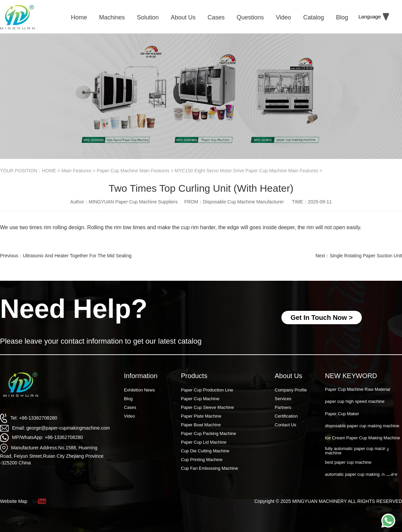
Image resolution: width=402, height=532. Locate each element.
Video (129, 416)
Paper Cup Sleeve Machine (207, 407)
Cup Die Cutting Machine (205, 451)
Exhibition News (140, 390)
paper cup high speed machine (355, 401)
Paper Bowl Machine (201, 425)
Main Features (76, 171)
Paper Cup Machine (200, 399)
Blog (128, 399)
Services (283, 399)
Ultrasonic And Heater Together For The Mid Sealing (77, 256)
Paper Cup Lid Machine (204, 442)
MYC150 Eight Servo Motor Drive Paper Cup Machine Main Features (247, 171)
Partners (283, 407)
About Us (288, 376)
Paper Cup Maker (342, 414)
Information (141, 376)
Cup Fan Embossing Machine (210, 468)
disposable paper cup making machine (362, 426)
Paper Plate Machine (201, 416)
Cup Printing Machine (202, 460)
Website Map (14, 501)
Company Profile (291, 390)
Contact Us (285, 425)
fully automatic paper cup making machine (357, 451)
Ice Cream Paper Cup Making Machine (362, 438)
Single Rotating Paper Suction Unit (366, 256)
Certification (286, 416)
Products (194, 376)
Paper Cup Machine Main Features (133, 171)
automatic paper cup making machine (361, 474)
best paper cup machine (348, 462)
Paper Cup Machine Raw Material (357, 389)
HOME (49, 171)
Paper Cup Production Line (207, 390)
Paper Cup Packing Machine (209, 433)
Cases (130, 407)
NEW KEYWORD (351, 376)
